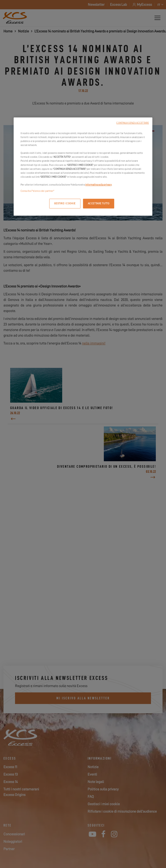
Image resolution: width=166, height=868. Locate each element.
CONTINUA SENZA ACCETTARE (133, 123)
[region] (83, 167)
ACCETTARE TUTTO (99, 204)
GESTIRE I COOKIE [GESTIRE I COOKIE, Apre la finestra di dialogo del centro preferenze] (65, 204)
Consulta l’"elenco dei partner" (37, 191)
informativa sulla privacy (98, 185)
